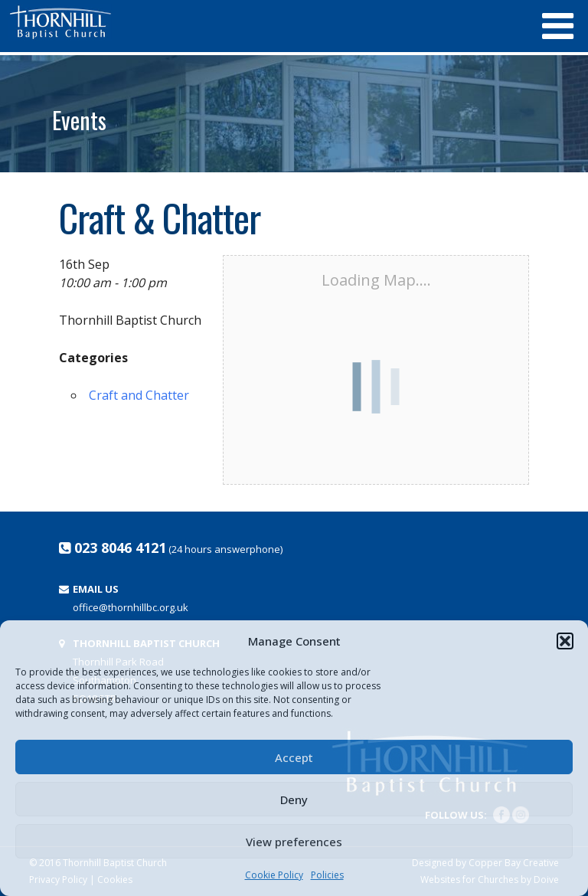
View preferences (294, 842)
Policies (327, 875)
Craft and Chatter (139, 395)
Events (79, 120)
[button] (565, 641)
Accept (294, 757)
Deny (294, 800)
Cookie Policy (274, 875)
